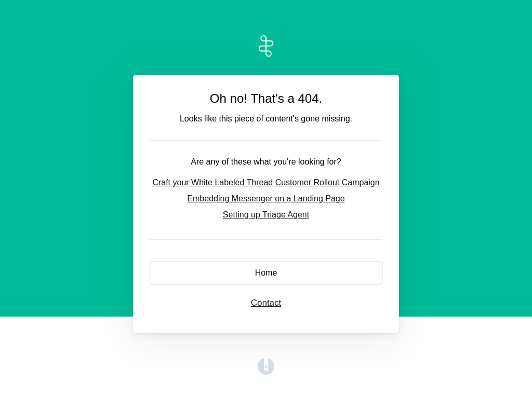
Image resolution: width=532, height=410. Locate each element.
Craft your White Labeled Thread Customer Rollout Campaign (266, 182)
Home (266, 273)
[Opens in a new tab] (266, 372)
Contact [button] (266, 303)
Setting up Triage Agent (266, 215)
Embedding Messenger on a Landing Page (266, 199)
